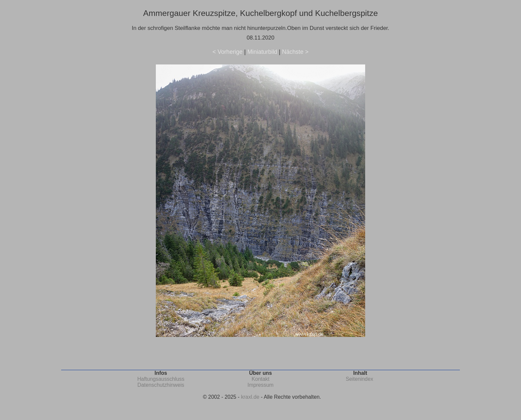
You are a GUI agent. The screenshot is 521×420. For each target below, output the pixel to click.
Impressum (260, 385)
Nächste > (295, 52)
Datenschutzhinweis (161, 385)
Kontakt (260, 379)
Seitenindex (359, 379)
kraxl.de (250, 397)
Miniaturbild (262, 52)
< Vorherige (228, 52)
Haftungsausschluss (161, 379)
